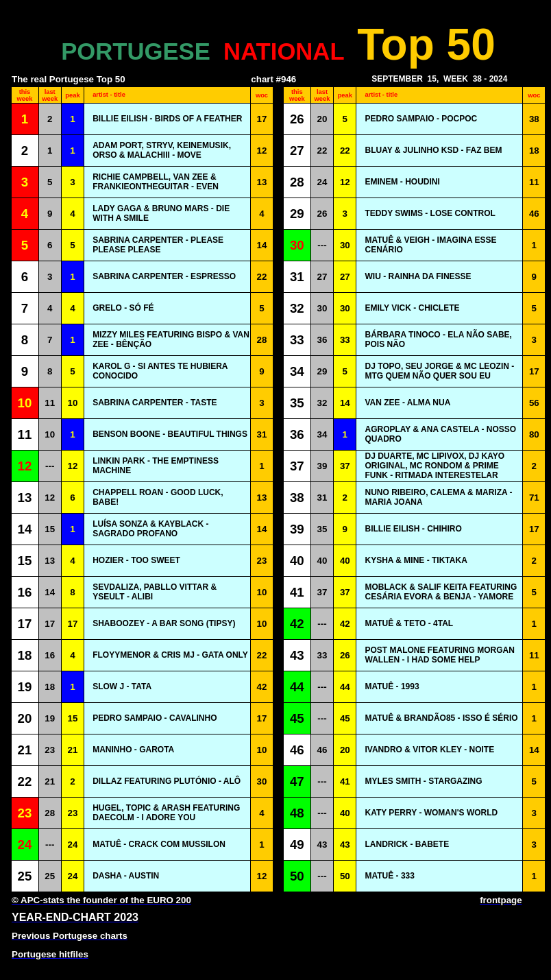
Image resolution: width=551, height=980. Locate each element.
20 (322, 119)
